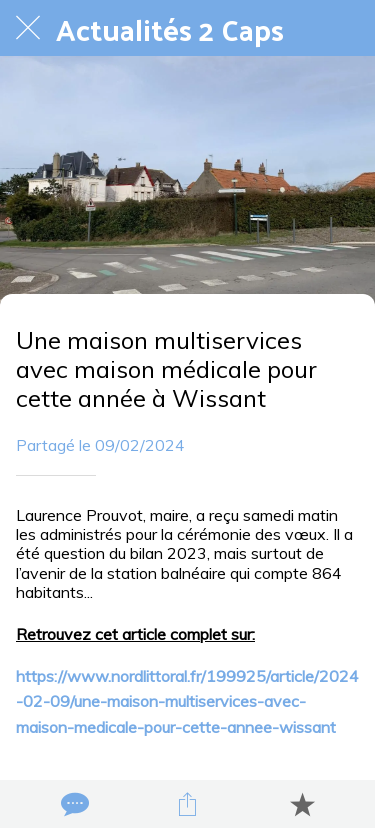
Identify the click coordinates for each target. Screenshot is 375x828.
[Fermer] (28, 28)
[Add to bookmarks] (302, 804)
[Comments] (73, 804)
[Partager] (187, 804)
